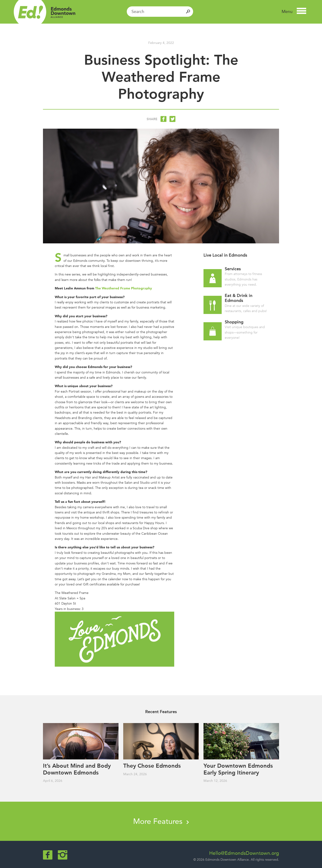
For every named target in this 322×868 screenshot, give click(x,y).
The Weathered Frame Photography (124, 288)
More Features (161, 821)
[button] (294, 12)
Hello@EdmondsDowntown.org (244, 853)
